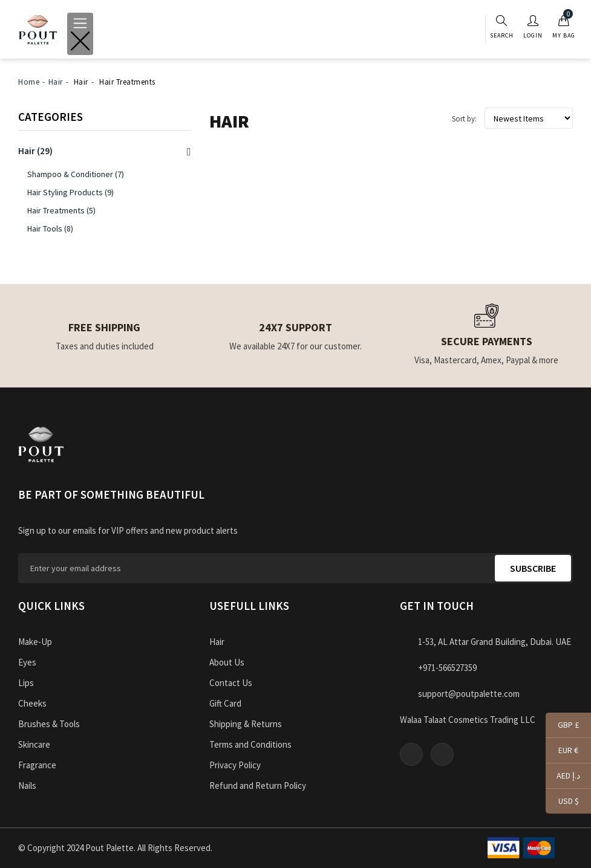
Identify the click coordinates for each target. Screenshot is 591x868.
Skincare (34, 744)
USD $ (562, 802)
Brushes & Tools (49, 724)
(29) (35, 151)
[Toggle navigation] (80, 34)
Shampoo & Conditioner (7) (76, 174)
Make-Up (35, 642)
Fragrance (37, 765)
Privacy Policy (235, 765)
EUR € (562, 751)
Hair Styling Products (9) (70, 192)
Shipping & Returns (246, 724)
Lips (26, 683)
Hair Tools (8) (50, 228)
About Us (227, 662)
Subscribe (533, 568)
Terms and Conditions (250, 744)
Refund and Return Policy (258, 785)
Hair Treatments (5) (61, 210)
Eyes (27, 662)
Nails (27, 785)
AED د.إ (563, 777)
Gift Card (225, 703)
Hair (56, 82)
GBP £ (562, 726)
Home (29, 82)
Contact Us (231, 683)
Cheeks (32, 703)
